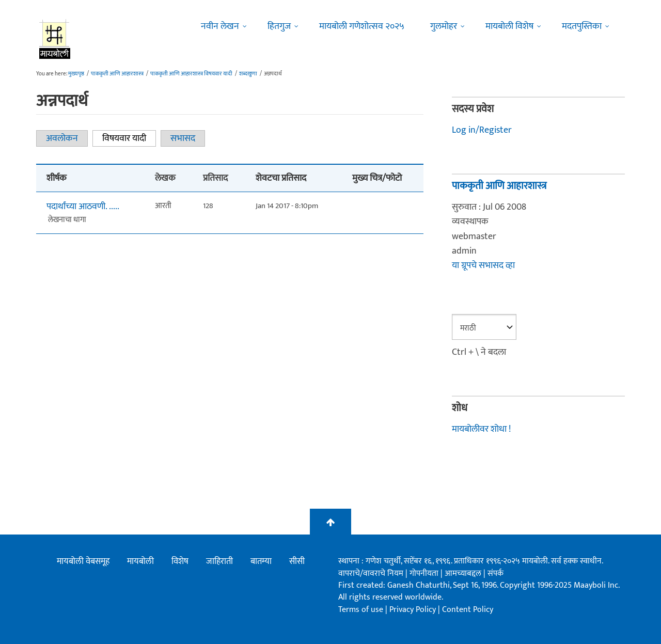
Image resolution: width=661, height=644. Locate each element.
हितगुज (279, 26)
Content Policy (468, 610)
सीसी (297, 561)
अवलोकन (62, 138)
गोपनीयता (425, 574)
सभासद (183, 138)
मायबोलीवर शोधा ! (481, 429)
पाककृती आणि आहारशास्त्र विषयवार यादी (191, 74)
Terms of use (361, 610)
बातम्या (261, 561)
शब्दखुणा (248, 74)
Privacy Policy (414, 610)
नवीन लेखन (220, 26)
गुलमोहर (444, 26)
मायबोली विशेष (509, 26)
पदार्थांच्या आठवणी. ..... (83, 207)
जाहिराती (219, 561)
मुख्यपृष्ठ (76, 74)
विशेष (180, 561)
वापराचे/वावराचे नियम (371, 574)
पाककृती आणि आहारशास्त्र (117, 74)
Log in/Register (482, 130)
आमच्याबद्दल (464, 574)
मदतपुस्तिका (582, 26)
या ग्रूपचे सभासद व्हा (483, 265)
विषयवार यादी (129, 138)
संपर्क (495, 574)
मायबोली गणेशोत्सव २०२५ (362, 26)
